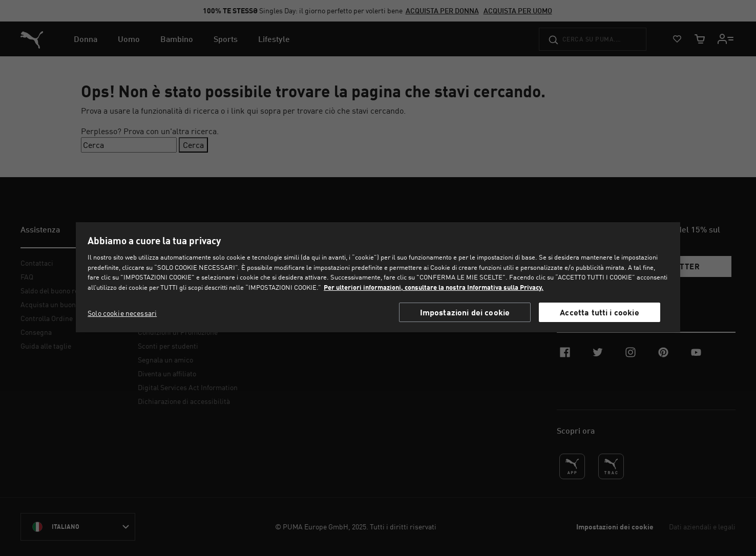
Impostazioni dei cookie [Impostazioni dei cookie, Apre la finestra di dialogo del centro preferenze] (465, 312)
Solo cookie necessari (122, 313)
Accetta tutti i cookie (600, 312)
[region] (378, 277)
